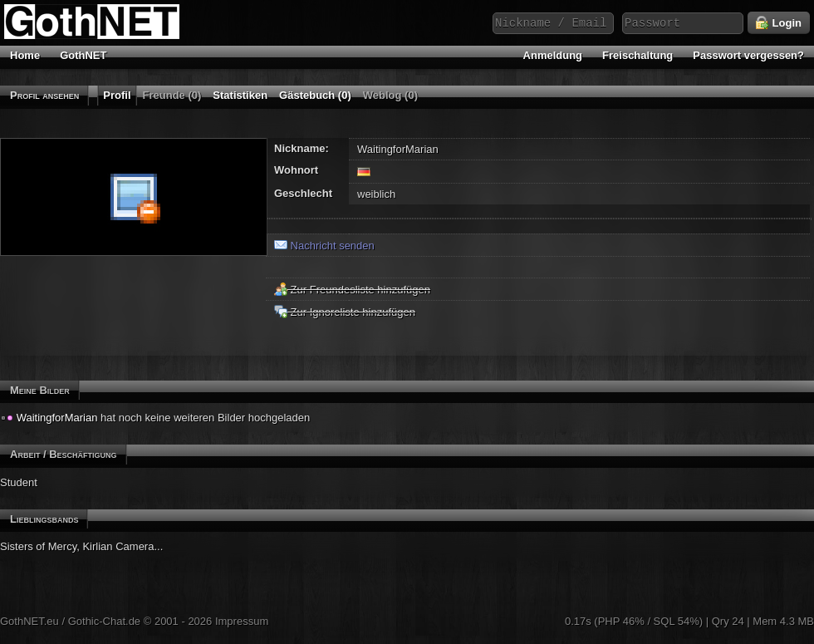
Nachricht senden (324, 246)
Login (779, 23)
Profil (117, 95)
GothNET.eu (29, 621)
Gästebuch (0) (315, 95)
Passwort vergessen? (748, 55)
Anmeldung (553, 55)
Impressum (242, 621)
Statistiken (240, 95)
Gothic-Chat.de (104, 621)
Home (25, 55)
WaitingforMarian (57, 418)
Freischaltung (637, 55)
